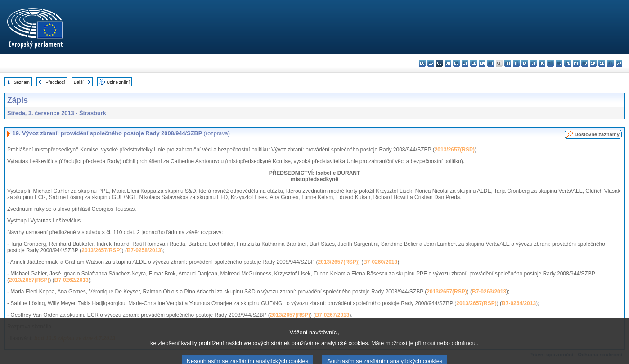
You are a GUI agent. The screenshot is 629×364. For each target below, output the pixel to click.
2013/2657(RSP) (455, 150)
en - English (482, 63)
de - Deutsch (456, 63)
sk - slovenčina (593, 63)
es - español (431, 63)
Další (79, 82)
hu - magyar (542, 63)
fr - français (491, 63)
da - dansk (448, 63)
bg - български (422, 63)
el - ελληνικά (474, 63)
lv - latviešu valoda (525, 63)
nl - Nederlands (559, 63)
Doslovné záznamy (597, 134)
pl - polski (568, 63)
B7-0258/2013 (144, 250)
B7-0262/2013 (72, 280)
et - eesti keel (465, 63)
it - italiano (516, 63)
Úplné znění (118, 82)
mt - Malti (550, 63)
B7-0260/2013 (380, 262)
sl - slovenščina (602, 63)
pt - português (576, 63)
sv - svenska (619, 63)
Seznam (22, 82)
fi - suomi (610, 63)
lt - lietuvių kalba (533, 63)
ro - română (585, 63)
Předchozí (55, 82)
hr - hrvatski (508, 63)
